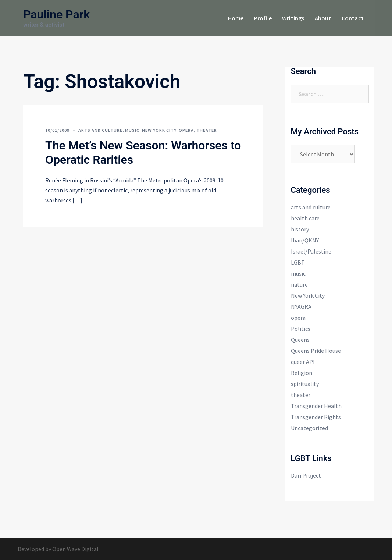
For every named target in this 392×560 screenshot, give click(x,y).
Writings (293, 18)
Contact (353, 18)
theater (207, 130)
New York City (159, 130)
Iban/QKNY (305, 240)
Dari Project (306, 475)
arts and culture (100, 130)
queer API (303, 362)
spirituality (305, 384)
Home (236, 18)
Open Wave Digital (75, 549)
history (300, 229)
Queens (300, 340)
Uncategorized (309, 428)
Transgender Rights (316, 417)
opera (186, 130)
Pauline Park (56, 14)
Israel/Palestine (311, 251)
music (132, 130)
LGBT (298, 262)
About (323, 18)
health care (305, 218)
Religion (302, 373)
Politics (301, 329)
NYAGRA (301, 306)
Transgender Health (316, 406)
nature (299, 284)
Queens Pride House (316, 351)
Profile (263, 18)
